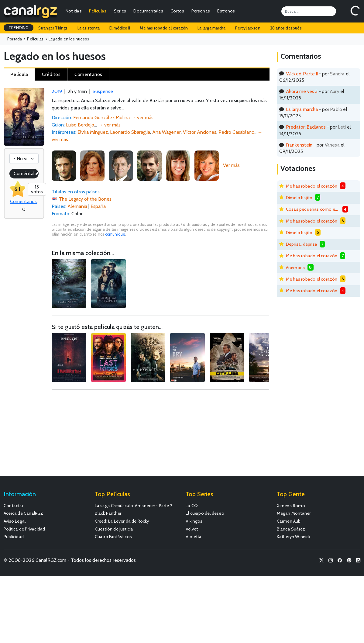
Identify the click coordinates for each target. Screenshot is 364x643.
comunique (115, 234)
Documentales (148, 11)
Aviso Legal (15, 521)
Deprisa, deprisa (302, 244)
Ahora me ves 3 (302, 91)
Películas (98, 11)
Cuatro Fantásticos (113, 537)
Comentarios (23, 201)
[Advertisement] (160, 436)
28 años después (286, 28)
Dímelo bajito (299, 198)
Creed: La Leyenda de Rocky (122, 521)
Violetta (194, 537)
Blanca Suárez (291, 529)
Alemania (77, 206)
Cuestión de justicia (114, 529)
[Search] (309, 11)
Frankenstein (299, 145)
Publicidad (14, 537)
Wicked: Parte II (302, 74)
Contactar (14, 506)
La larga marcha (211, 28)
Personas (201, 11)
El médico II (120, 28)
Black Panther (108, 513)
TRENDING (19, 28)
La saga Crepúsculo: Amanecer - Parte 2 (134, 506)
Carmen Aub (289, 521)
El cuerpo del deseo (205, 513)
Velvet (192, 529)
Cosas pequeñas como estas (313, 209)
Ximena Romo (291, 506)
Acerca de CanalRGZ (24, 513)
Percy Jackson (248, 28)
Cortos (177, 11)
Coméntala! (26, 173)
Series (120, 11)
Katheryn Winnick (294, 537)
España (98, 206)
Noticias (74, 11)
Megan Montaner (294, 513)
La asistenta (89, 28)
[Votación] (24, 159)
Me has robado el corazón (164, 28)
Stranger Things (53, 28)
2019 (57, 91)
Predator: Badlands (306, 127)
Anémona (295, 268)
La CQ (192, 506)
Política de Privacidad (24, 529)
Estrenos (226, 11)
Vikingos (194, 521)
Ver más (231, 165)
